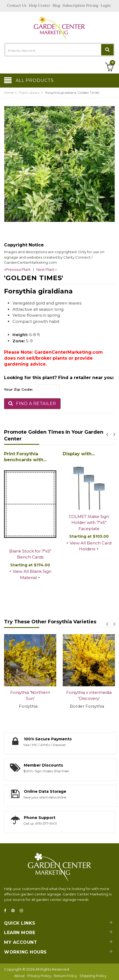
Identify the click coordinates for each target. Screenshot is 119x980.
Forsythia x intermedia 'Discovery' (89, 695)
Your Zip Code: (19, 389)
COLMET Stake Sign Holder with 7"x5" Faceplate (89, 523)
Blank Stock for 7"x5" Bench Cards (30, 554)
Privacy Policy (39, 976)
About (19, 976)
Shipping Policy (93, 976)
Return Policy (65, 976)
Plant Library (29, 93)
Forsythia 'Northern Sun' (30, 695)
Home (9, 93)
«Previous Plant (17, 269)
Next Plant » (47, 269)
